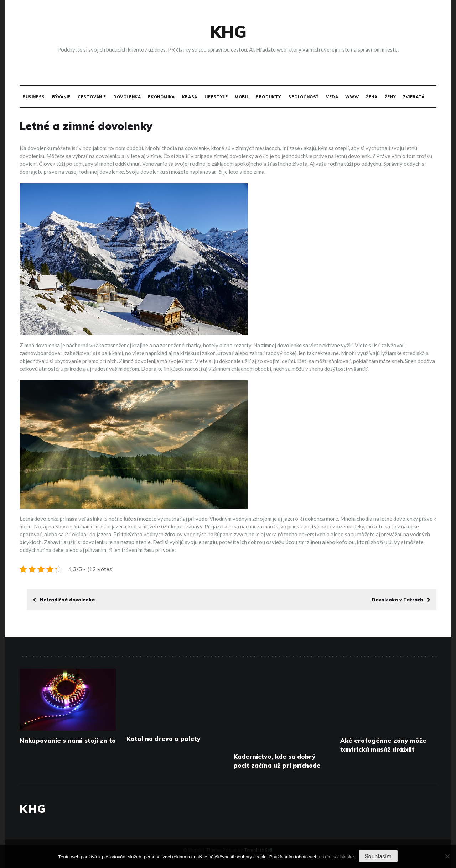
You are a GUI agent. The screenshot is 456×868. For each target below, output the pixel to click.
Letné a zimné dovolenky (86, 126)
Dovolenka (127, 97)
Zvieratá (414, 97)
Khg (228, 32)
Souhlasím (378, 856)
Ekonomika (161, 97)
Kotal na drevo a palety (164, 739)
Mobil (242, 97)
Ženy (390, 97)
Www (352, 97)
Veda (332, 97)
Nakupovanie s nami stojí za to (68, 740)
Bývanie (61, 97)
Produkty (268, 97)
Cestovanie (92, 97)
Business (34, 97)
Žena (372, 97)
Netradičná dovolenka (64, 600)
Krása (190, 97)
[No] (447, 856)
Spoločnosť (304, 97)
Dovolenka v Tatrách (401, 600)
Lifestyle (216, 97)
